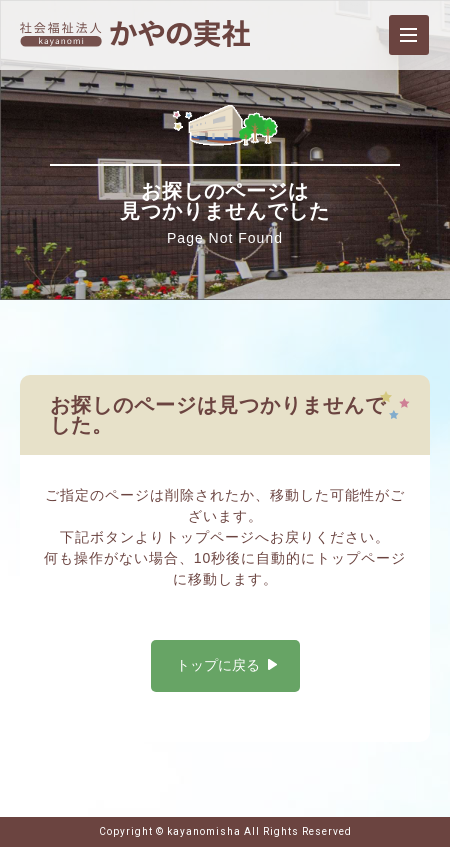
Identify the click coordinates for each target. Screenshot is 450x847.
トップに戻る (218, 665)
